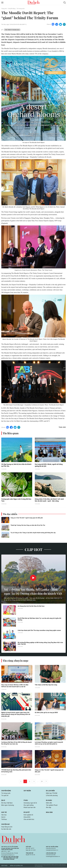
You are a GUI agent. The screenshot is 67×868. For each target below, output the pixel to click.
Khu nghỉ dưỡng (29, 806)
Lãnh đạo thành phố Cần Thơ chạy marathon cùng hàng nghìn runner (39, 631)
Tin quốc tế (5, 796)
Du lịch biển (50, 791)
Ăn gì (3, 801)
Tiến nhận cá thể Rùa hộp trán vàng (46, 685)
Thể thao (4, 820)
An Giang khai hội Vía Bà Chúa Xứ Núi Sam (31, 606)
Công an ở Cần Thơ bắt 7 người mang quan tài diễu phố (27, 518)
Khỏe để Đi (27, 817)
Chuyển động (12, 9)
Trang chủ (4, 9)
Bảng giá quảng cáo (16, 866)
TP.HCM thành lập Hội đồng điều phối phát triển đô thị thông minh (16, 771)
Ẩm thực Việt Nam (7, 803)
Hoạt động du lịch (7, 827)
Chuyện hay (6, 825)
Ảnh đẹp (49, 808)
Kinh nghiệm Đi (28, 815)
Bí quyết (27, 813)
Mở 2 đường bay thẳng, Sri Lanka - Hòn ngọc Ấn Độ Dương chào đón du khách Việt (32, 589)
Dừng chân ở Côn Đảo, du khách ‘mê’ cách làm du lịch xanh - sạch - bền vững (49, 500)
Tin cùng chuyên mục (16, 661)
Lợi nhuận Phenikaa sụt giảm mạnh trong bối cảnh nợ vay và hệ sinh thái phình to (49, 743)
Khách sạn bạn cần (30, 808)
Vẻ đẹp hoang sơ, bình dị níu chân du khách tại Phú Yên (16, 465)
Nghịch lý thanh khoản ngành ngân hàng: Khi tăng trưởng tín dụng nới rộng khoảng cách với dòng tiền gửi (16, 715)
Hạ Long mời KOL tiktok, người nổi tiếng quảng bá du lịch (49, 465)
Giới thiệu (4, 866)
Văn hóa (4, 815)
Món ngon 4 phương (8, 806)
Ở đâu (26, 801)
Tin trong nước (21, 9)
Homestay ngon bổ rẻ (30, 803)
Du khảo (49, 801)
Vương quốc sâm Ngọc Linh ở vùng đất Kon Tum (16, 500)
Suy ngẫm (27, 791)
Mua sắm (49, 813)
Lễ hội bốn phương (52, 796)
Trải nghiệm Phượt (52, 806)
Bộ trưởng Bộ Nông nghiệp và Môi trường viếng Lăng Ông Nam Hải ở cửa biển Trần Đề (40, 643)
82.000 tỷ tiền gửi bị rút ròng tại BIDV (46, 713)
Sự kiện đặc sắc (6, 829)
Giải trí (4, 813)
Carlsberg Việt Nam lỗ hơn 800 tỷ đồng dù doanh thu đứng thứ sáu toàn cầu (16, 743)
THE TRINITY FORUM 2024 (12, 30)
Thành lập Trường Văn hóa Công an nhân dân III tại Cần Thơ (28, 525)
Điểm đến (49, 803)
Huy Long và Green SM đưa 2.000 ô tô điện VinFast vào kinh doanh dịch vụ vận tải (15, 686)
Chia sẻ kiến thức (29, 820)
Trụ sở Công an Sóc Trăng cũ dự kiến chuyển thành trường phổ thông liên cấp (33, 533)
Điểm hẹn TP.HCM (52, 794)
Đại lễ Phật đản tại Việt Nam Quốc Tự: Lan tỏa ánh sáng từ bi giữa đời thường (39, 619)
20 (42, 782)
